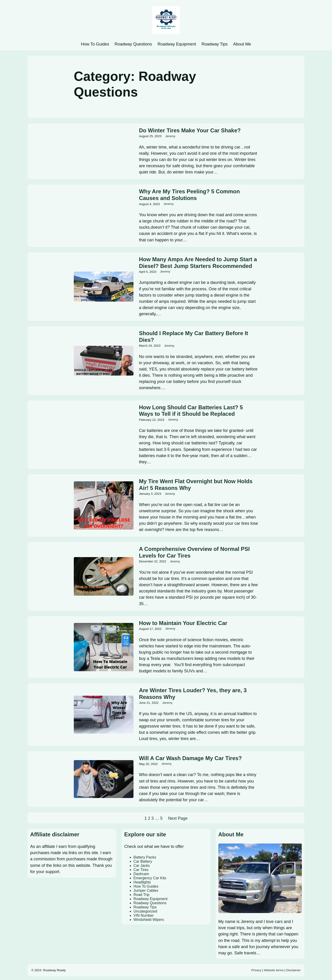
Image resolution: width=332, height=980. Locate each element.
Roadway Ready (55, 970)
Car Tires (141, 870)
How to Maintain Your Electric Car (183, 623)
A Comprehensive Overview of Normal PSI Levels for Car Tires (194, 552)
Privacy (256, 970)
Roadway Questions (150, 903)
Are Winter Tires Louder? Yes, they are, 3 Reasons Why (193, 694)
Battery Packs (145, 857)
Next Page (178, 818)
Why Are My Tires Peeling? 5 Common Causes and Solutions (189, 195)
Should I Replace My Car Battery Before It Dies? (194, 337)
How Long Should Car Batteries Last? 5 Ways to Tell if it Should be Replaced (191, 411)
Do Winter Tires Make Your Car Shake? (190, 130)
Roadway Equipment (151, 899)
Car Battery (143, 861)
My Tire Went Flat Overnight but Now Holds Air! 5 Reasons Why (196, 485)
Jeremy (170, 136)
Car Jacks (142, 866)
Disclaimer (293, 970)
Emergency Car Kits (150, 878)
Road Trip (141, 895)
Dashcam (141, 874)
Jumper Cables (146, 890)
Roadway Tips (145, 907)
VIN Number (144, 915)
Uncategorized (145, 911)
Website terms (274, 970)
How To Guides (146, 886)
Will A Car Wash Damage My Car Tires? (190, 758)
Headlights (142, 882)
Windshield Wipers (149, 920)
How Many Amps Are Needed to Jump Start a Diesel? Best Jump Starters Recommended (198, 263)
